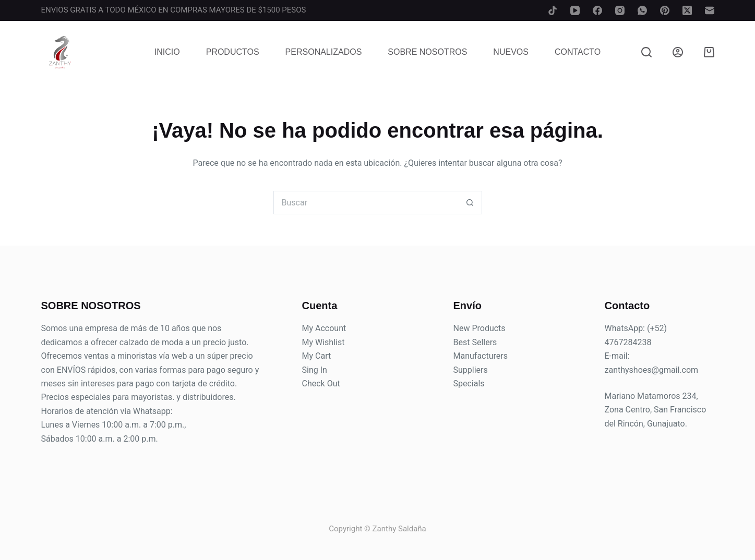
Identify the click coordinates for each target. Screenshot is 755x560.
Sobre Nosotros (427, 52)
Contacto (578, 52)
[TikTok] (553, 10)
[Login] (678, 52)
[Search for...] (366, 203)
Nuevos (511, 52)
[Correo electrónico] (710, 10)
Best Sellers (475, 342)
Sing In (315, 370)
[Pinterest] (665, 10)
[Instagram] (620, 10)
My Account (324, 328)
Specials (469, 384)
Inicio (167, 52)
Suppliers (471, 370)
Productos (233, 52)
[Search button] (470, 203)
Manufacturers (481, 356)
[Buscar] (646, 52)
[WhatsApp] (642, 10)
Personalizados (324, 52)
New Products (480, 328)
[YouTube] (575, 10)
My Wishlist (323, 342)
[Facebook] (597, 10)
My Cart (317, 356)
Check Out (321, 384)
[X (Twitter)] (687, 10)
